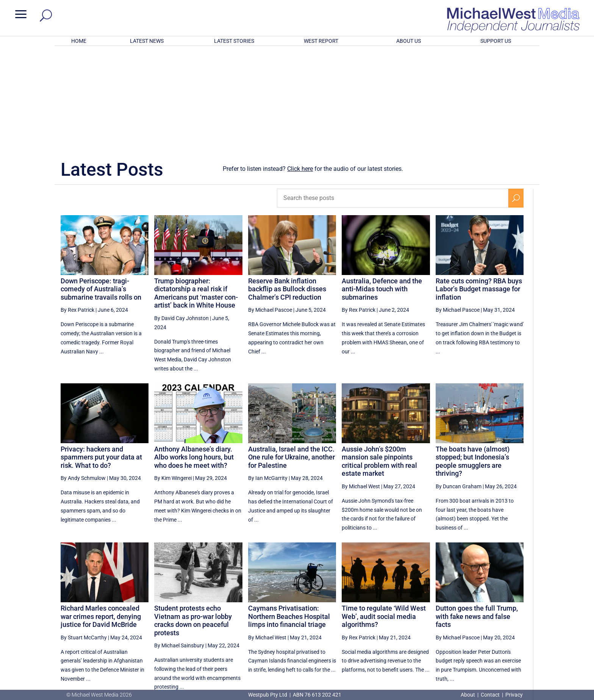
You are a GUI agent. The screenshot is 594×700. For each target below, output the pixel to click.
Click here (300, 70)
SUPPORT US (496, 41)
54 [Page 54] (460, 617)
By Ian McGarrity (268, 379)
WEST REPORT (321, 41)
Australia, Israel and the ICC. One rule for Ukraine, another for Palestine (292, 358)
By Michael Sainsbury (179, 546)
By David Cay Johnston (181, 219)
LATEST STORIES (234, 41)
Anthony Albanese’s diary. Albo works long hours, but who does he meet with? (194, 358)
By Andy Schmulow (83, 379)
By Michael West (361, 387)
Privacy (514, 695)
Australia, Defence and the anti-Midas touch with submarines (382, 190)
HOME (79, 41)
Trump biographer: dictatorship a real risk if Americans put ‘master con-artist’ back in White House (196, 194)
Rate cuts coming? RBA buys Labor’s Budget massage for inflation (479, 190)
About (468, 695)
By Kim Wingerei (173, 379)
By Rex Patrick (77, 211)
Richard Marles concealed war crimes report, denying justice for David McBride (101, 517)
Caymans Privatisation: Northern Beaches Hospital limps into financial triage (289, 517)
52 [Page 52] (422, 617)
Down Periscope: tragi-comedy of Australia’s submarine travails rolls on (101, 190)
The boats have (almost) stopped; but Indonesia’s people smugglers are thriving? (473, 362)
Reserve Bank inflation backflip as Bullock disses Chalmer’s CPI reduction (287, 190)
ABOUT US (409, 41)
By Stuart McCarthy (84, 538)
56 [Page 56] (499, 617)
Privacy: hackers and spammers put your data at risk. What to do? (101, 358)
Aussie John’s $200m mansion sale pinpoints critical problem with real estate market (379, 362)
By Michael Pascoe (270, 211)
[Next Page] (516, 617)
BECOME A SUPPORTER (554, 647)
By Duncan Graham (459, 387)
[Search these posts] (393, 99)
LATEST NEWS (147, 41)
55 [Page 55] (479, 617)
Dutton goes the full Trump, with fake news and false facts (477, 517)
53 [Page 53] (441, 617)
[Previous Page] (404, 617)
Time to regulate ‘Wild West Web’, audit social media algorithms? (384, 517)
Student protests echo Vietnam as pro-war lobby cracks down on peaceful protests (193, 521)
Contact (490, 695)
